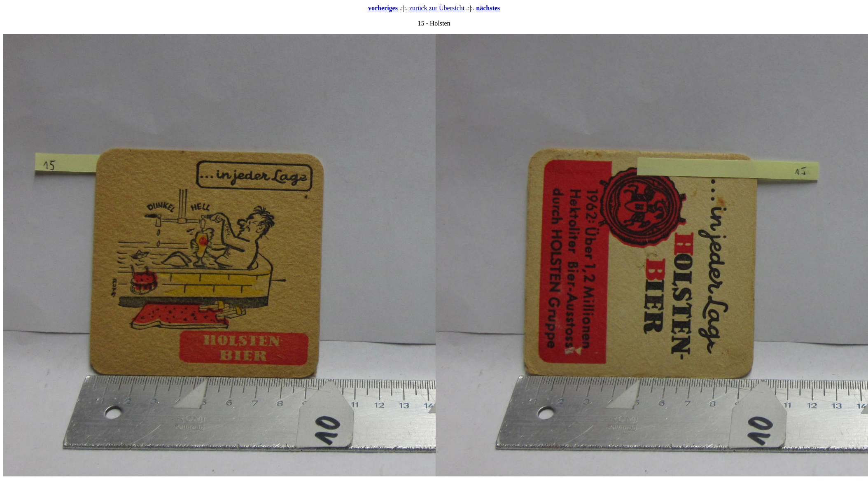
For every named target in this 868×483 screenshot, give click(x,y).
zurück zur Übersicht (437, 8)
